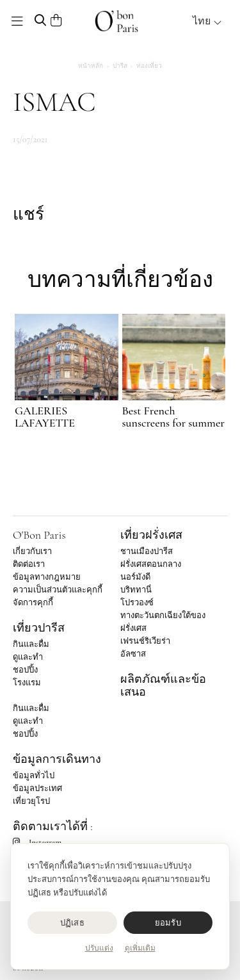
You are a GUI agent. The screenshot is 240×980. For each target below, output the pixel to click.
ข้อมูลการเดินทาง (57, 759)
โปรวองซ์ (137, 603)
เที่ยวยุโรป (31, 801)
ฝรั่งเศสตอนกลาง (151, 564)
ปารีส (120, 66)
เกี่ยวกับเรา (32, 551)
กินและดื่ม (31, 644)
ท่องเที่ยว (149, 66)
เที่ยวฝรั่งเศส (151, 535)
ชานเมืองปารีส (147, 551)
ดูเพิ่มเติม (140, 948)
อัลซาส (133, 654)
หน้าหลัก (91, 66)
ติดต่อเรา (29, 564)
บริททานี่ (136, 590)
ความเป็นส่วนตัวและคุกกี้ (58, 590)
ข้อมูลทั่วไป (34, 776)
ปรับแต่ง (99, 948)
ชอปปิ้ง (25, 670)
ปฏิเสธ (72, 923)
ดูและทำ (28, 657)
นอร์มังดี (135, 577)
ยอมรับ (168, 923)
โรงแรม (27, 683)
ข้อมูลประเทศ (37, 788)
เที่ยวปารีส (39, 628)
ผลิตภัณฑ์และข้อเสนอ (163, 685)
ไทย (207, 21)
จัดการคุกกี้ (33, 603)
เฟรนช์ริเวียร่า (145, 641)
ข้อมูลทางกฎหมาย (47, 577)
